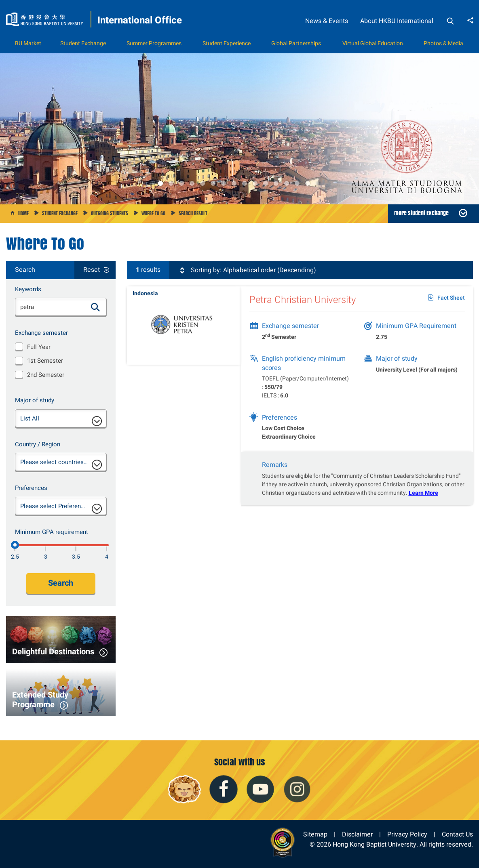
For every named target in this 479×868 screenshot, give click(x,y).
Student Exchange (83, 43)
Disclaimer (357, 834)
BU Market (28, 43)
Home (23, 213)
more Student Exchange (421, 213)
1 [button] (160, 183)
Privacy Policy (407, 834)
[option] (240, 129)
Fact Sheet (451, 302)
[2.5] (15, 545)
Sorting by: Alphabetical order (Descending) (247, 270)
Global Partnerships (296, 43)
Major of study (35, 400)
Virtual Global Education (373, 43)
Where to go (153, 213)
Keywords (28, 289)
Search (61, 583)
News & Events (327, 21)
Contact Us (457, 834)
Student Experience (227, 43)
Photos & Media (443, 43)
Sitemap (315, 834)
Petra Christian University (303, 304)
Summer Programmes (154, 43)
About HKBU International (397, 21)
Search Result (193, 213)
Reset (92, 270)
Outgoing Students (110, 213)
